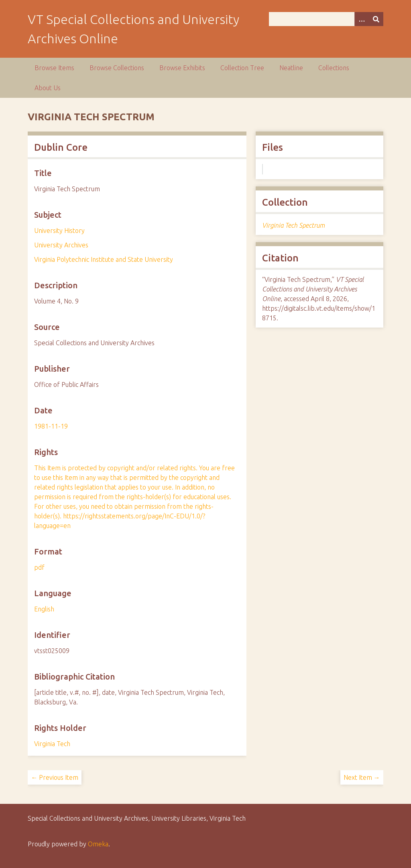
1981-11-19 (51, 426)
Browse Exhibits (182, 68)
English (44, 609)
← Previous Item (55, 777)
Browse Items (54, 68)
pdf (39, 567)
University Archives (61, 245)
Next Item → (362, 777)
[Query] (326, 19)
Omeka (98, 844)
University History (59, 231)
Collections (334, 68)
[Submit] (376, 19)
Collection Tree (242, 68)
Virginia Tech (52, 744)
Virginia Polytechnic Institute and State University (104, 259)
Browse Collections (117, 68)
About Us (48, 88)
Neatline (291, 68)
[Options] (362, 19)
